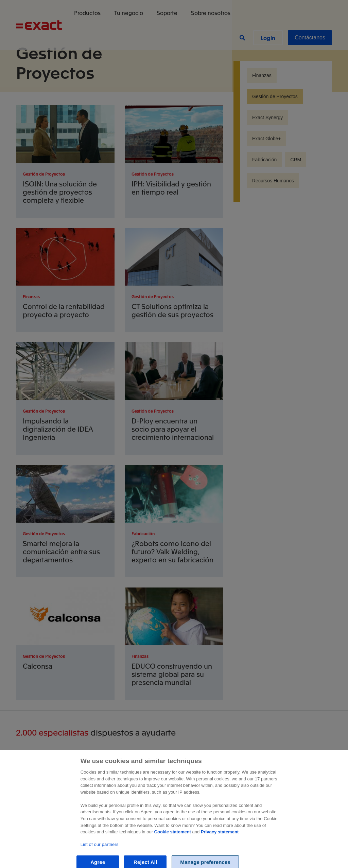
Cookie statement (173, 842)
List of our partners (100, 855)
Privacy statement (220, 842)
